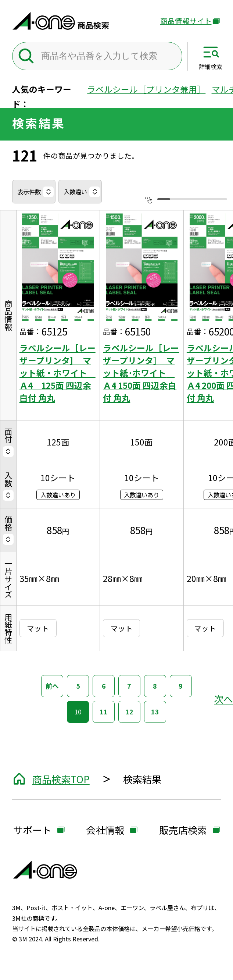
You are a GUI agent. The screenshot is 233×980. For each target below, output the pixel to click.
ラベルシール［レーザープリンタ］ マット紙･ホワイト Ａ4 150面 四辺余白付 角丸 (141, 373)
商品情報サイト (186, 21)
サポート (32, 831)
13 (155, 711)
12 (129, 711)
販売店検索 (183, 831)
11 (104, 711)
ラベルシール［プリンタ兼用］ (146, 89)
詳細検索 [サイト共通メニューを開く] (211, 66)
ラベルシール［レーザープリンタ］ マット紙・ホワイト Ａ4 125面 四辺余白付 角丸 (58, 373)
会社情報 (105, 831)
